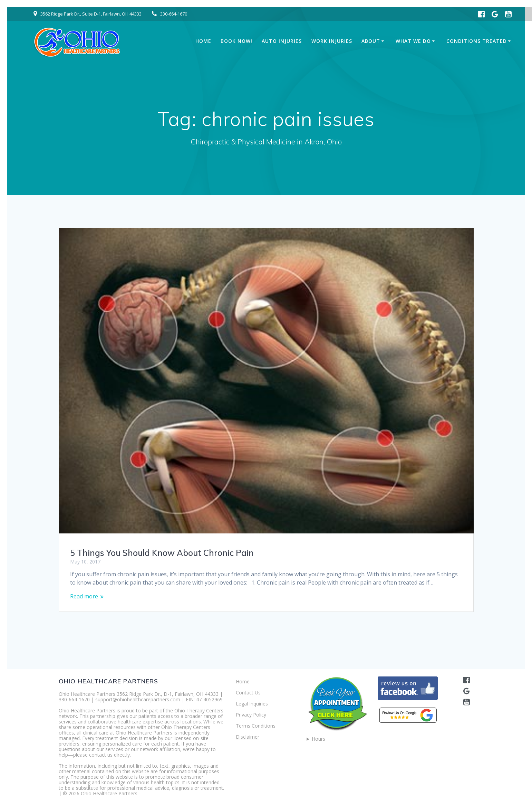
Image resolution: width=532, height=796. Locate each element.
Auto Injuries (282, 41)
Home (203, 41)
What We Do (413, 41)
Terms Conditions (256, 726)
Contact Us (248, 693)
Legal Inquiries (252, 704)
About (371, 41)
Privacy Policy (251, 715)
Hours (318, 739)
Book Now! (236, 41)
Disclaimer (248, 737)
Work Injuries (332, 41)
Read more (84, 596)
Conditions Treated (477, 41)
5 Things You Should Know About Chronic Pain (162, 553)
